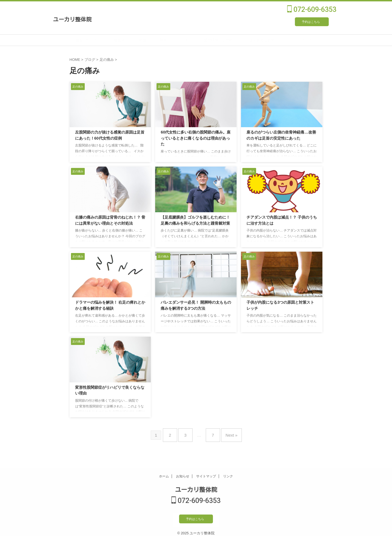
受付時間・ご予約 (232, 40)
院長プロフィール (188, 40)
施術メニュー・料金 (143, 40)
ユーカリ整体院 (72, 19)
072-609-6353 (312, 9)
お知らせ (183, 473)
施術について (100, 40)
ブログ (320, 40)
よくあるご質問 (276, 40)
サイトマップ (206, 473)
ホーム (164, 473)
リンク (228, 473)
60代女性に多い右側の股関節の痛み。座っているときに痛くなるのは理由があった (196, 138)
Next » (227, 433)
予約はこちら (311, 22)
